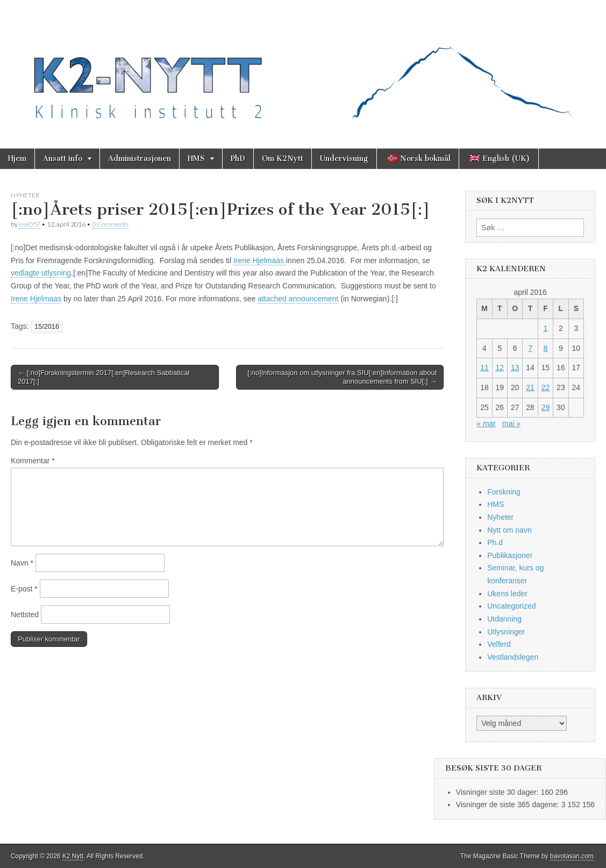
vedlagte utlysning (41, 273)
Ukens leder (507, 594)
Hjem (17, 158)
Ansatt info (63, 158)
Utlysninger (506, 632)
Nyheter (25, 195)
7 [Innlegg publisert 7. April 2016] (530, 348)
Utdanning (504, 619)
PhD (238, 158)
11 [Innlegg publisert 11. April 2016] (484, 368)
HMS (196, 158)
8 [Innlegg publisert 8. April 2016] (546, 348)
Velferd (499, 644)
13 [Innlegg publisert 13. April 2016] (515, 368)
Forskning (504, 492)
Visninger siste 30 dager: (498, 792)
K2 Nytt (73, 856)
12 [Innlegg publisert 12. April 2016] (500, 368)
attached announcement (298, 299)
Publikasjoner (510, 555)
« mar (486, 424)
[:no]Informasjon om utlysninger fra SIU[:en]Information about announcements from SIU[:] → (342, 377)
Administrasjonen (140, 158)
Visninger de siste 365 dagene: (509, 805)
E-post (24, 589)
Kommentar (33, 461)
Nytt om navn (509, 530)
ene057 (30, 224)
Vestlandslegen (513, 657)
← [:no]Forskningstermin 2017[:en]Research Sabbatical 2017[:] (104, 377)
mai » (511, 424)
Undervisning (344, 158)
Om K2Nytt (283, 158)
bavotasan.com (572, 856)
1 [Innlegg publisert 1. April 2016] (546, 328)
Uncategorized (511, 606)
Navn (22, 563)
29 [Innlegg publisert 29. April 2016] (546, 407)
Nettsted (25, 615)
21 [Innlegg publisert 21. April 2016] (530, 387)
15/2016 (47, 327)
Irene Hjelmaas (260, 260)
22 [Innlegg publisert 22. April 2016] (546, 387)
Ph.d (495, 542)
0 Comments (110, 224)
